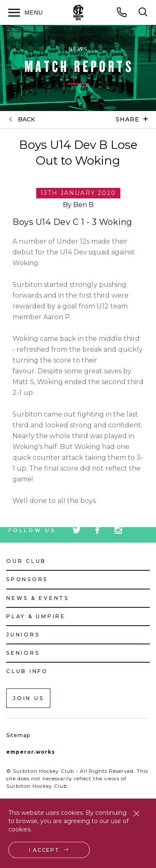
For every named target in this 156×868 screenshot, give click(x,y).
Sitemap (18, 735)
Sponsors (27, 579)
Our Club (26, 561)
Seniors (23, 653)
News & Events (38, 598)
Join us (28, 698)
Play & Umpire (36, 616)
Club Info (27, 671)
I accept (44, 850)
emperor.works (31, 752)
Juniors (23, 635)
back (26, 120)
